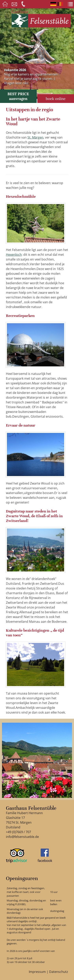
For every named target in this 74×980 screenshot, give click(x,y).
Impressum (37, 972)
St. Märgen (35, 137)
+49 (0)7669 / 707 (18, 832)
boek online (56, 99)
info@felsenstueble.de (22, 837)
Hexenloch (14, 255)
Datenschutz (59, 972)
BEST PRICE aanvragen (18, 96)
